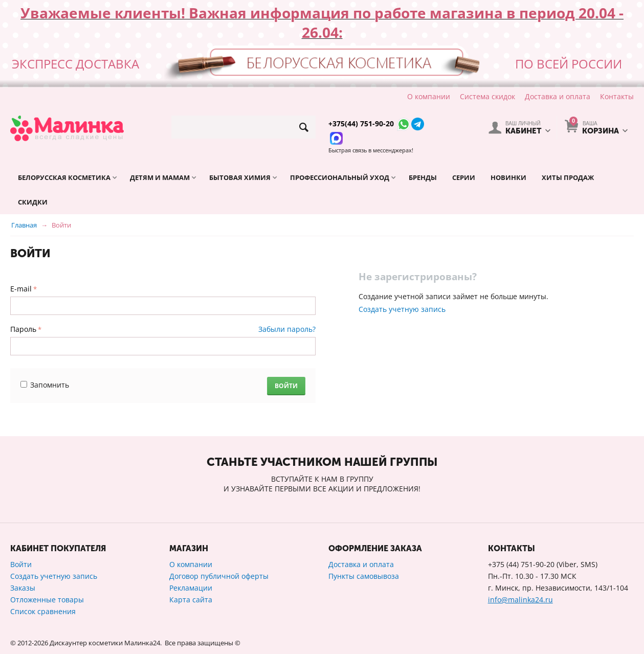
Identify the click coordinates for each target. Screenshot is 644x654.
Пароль (23, 329)
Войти (286, 386)
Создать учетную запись (402, 309)
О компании (429, 96)
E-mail (21, 289)
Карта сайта (191, 600)
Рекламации (191, 588)
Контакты (617, 96)
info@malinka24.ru (520, 600)
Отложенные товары (47, 600)
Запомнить (45, 385)
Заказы (23, 588)
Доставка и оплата (558, 96)
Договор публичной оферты (219, 576)
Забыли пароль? (287, 329)
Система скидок (487, 96)
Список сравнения (43, 611)
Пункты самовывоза (364, 576)
